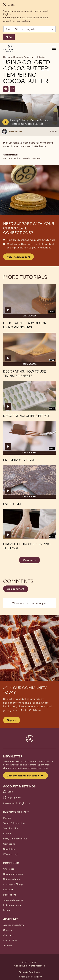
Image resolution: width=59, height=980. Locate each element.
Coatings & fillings (13, 884)
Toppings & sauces (13, 900)
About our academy (14, 925)
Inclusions (8, 890)
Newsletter (9, 849)
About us (8, 833)
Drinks (7, 910)
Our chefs (8, 935)
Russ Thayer (16, 132)
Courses (7, 930)
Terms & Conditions (30, 972)
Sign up (12, 720)
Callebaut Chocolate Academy (18, 57)
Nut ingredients (11, 879)
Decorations (10, 895)
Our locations (10, 940)
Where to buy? (11, 854)
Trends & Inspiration (14, 823)
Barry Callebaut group (15, 839)
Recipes (7, 818)
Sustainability (11, 828)
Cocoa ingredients (13, 874)
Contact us (9, 844)
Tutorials (41, 57)
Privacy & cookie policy (30, 977)
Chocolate (9, 869)
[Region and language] (29, 29)
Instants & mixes (12, 905)
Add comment (16, 589)
